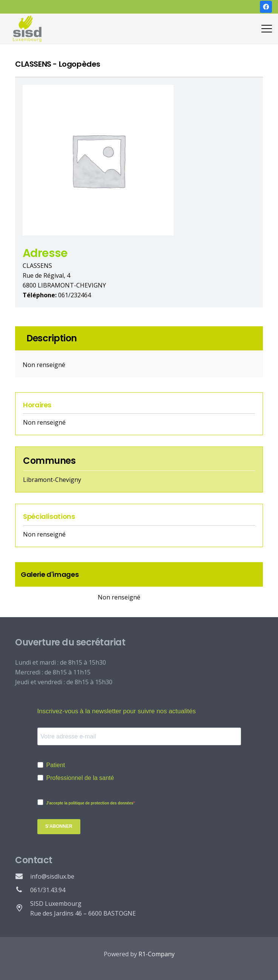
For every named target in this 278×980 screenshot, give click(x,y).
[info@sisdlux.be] (23, 876)
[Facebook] (266, 7)
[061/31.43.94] (23, 890)
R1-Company (157, 954)
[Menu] (267, 29)
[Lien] (27, 29)
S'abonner (59, 826)
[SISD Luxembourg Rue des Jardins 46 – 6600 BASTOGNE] (23, 908)
